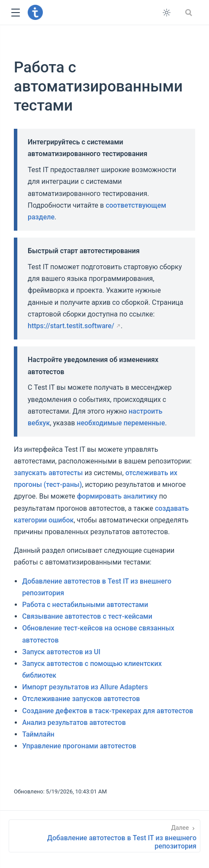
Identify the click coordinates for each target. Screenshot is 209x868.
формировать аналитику (117, 496)
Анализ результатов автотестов (74, 723)
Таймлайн (38, 734)
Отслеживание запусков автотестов (81, 699)
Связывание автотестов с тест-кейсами (87, 616)
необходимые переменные (121, 423)
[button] (15, 13)
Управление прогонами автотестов (79, 746)
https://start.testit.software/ (71, 326)
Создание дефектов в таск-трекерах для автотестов (108, 711)
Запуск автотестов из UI (61, 652)
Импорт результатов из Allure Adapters (85, 687)
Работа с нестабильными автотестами (85, 605)
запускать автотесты (48, 473)
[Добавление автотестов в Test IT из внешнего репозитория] (104, 836)
